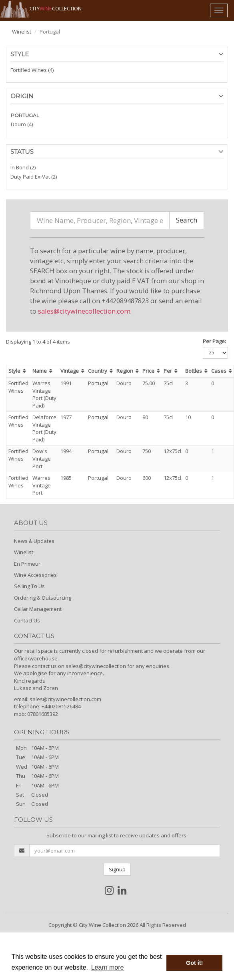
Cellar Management (38, 609)
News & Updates (34, 541)
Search (187, 220)
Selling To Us (29, 586)
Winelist (22, 32)
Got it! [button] (194, 963)
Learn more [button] (108, 967)
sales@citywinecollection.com (84, 311)
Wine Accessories (35, 575)
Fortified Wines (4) (32, 70)
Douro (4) (22, 124)
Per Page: (214, 341)
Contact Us (27, 620)
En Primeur (27, 564)
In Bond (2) (23, 167)
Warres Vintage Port (42, 485)
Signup (117, 869)
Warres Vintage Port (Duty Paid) (44, 394)
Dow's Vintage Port (42, 458)
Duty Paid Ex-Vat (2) (34, 177)
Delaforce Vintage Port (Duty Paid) (44, 428)
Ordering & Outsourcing (43, 598)
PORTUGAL (25, 115)
